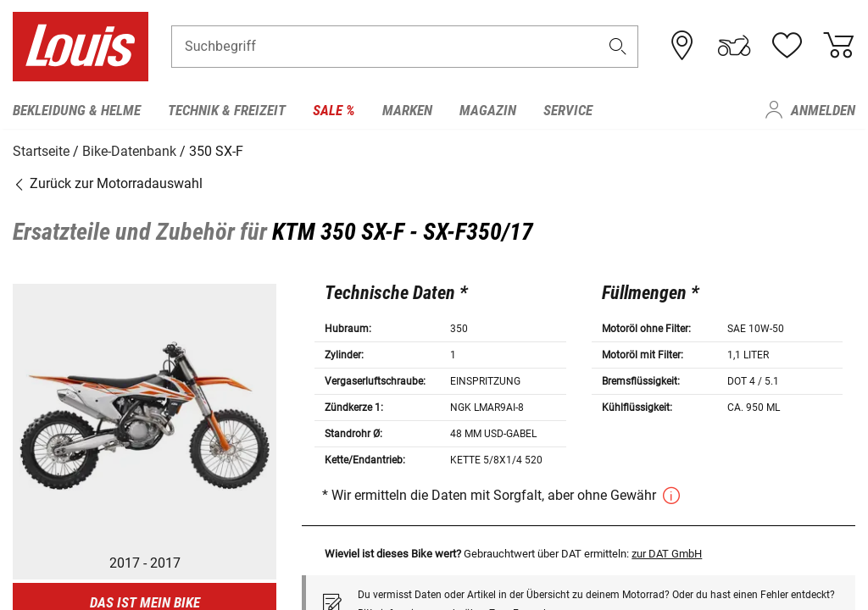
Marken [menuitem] (407, 110)
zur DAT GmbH (667, 552)
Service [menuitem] (568, 110)
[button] (618, 48)
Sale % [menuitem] (334, 110)
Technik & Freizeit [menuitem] (227, 110)
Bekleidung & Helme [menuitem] (77, 110)
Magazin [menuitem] (488, 110)
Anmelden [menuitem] (823, 110)
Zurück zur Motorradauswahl (108, 182)
